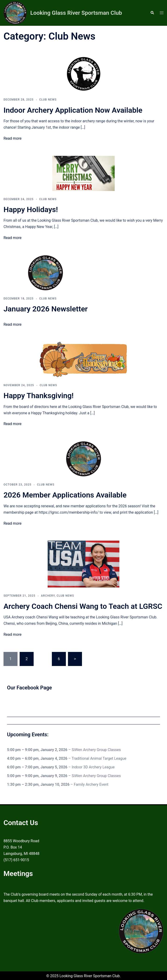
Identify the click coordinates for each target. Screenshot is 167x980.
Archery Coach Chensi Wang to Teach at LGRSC (83, 606)
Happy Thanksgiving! (39, 396)
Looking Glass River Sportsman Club (76, 13)
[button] (152, 13)
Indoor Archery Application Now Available (73, 110)
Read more (12, 138)
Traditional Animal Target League (99, 758)
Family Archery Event (91, 784)
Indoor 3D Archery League (93, 767)
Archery (48, 596)
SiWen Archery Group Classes (96, 750)
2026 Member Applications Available (65, 495)
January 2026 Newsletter (46, 309)
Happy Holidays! (31, 209)
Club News (48, 100)
